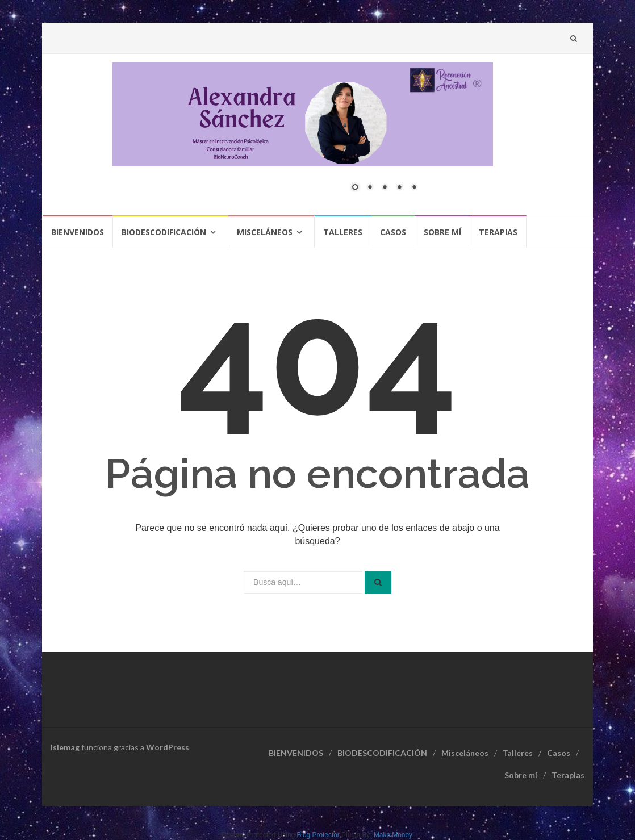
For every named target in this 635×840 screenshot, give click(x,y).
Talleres (343, 232)
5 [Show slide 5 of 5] (414, 188)
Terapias (498, 232)
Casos (393, 232)
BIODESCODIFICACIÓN (164, 232)
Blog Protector (318, 835)
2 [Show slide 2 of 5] (370, 188)
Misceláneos (265, 232)
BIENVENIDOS (78, 232)
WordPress (168, 747)
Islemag (65, 747)
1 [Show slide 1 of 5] (355, 188)
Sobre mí (442, 232)
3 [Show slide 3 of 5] (385, 188)
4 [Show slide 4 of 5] (399, 188)
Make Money (393, 835)
